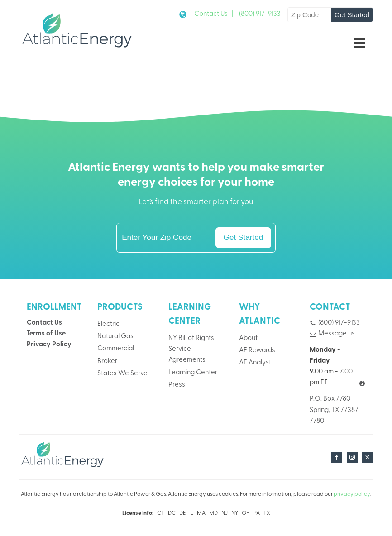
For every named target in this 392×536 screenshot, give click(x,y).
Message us (337, 334)
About (248, 338)
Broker (107, 361)
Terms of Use (46, 334)
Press (177, 385)
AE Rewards (257, 351)
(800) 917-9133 (260, 14)
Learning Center (193, 373)
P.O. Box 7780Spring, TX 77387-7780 (336, 410)
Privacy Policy (49, 345)
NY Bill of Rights (191, 338)
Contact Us (44, 323)
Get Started (352, 15)
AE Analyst (255, 363)
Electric (108, 324)
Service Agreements (187, 355)
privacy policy (352, 494)
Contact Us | (214, 14)
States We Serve (122, 374)
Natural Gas (115, 337)
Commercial (116, 349)
